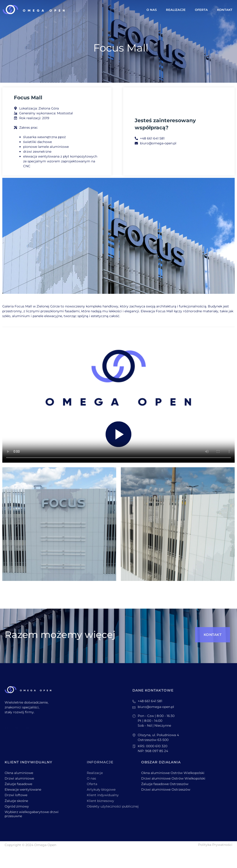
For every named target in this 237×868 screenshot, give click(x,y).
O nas (152, 10)
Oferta (201, 10)
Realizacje (176, 10)
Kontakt (225, 10)
